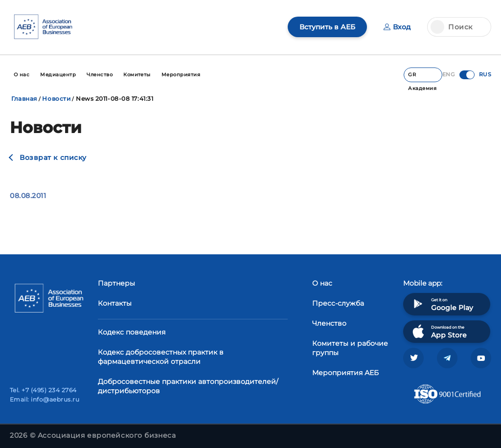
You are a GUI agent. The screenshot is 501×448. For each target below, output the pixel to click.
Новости (56, 99)
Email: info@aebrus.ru (45, 399)
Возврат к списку (53, 157)
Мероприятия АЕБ (345, 373)
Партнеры (116, 283)
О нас (322, 283)
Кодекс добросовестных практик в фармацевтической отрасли (161, 357)
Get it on (442, 304)
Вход (397, 27)
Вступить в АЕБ (327, 27)
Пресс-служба (338, 303)
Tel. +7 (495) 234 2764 (43, 390)
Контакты (115, 303)
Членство (329, 323)
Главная (24, 99)
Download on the (439, 331)
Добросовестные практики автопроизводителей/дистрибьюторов (188, 386)
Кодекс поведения (132, 332)
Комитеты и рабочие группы (350, 348)
